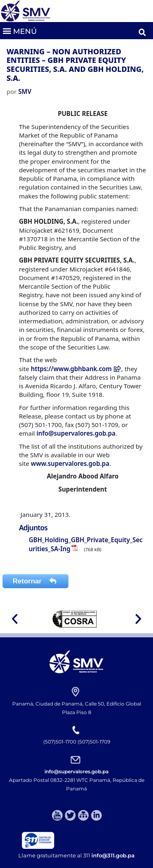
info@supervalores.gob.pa (76, 433)
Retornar (35, 581)
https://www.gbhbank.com (76, 369)
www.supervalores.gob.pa (70, 463)
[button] (19, 30)
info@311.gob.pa (113, 855)
